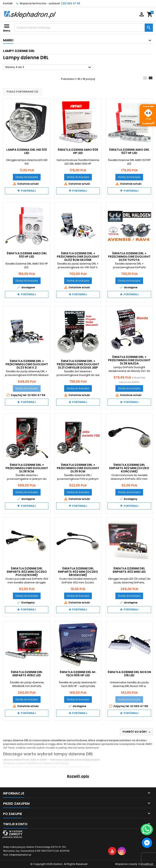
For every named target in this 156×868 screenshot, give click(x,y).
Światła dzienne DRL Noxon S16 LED (129, 674)
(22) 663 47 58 (71, 3)
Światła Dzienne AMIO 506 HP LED (78, 151)
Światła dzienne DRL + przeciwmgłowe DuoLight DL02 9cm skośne (78, 257)
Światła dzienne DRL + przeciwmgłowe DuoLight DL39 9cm (78, 468)
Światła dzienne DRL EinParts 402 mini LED (129, 570)
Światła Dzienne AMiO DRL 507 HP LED (129, 151)
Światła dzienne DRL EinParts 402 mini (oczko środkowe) (78, 572)
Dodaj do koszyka (27, 177)
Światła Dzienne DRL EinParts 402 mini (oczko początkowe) (27, 572)
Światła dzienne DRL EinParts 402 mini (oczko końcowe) (129, 468)
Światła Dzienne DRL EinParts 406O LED (27, 674)
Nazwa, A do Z (49, 67)
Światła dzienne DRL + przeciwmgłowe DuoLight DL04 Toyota (129, 257)
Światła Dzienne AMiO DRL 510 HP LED (27, 255)
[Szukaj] (80, 28)
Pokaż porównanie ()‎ (22, 92)
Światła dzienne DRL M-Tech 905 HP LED (78, 674)
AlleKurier (18, 837)
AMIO (149, 744)
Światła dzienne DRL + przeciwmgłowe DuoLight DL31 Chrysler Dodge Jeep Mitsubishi (78, 366)
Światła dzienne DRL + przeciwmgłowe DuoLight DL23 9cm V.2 (27, 364)
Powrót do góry (137, 732)
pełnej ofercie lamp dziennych (79, 748)
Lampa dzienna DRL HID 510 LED (27, 151)
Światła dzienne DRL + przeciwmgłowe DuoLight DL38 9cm (27, 468)
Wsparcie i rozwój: (134, 864)
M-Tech (9, 748)
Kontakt (8, 3)
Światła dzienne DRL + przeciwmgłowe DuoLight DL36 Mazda (129, 360)
